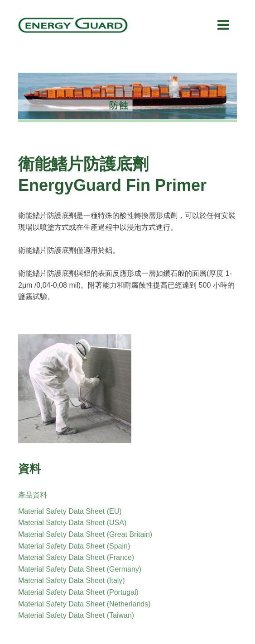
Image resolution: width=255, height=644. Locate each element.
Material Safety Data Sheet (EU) (70, 511)
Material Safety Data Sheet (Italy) (72, 580)
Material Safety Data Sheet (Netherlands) (84, 604)
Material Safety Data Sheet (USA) (72, 523)
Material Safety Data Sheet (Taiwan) (76, 615)
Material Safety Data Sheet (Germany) (80, 569)
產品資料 (33, 495)
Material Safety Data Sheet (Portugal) (78, 592)
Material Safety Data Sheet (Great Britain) (85, 534)
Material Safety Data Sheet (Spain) (74, 546)
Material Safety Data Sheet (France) (76, 557)
